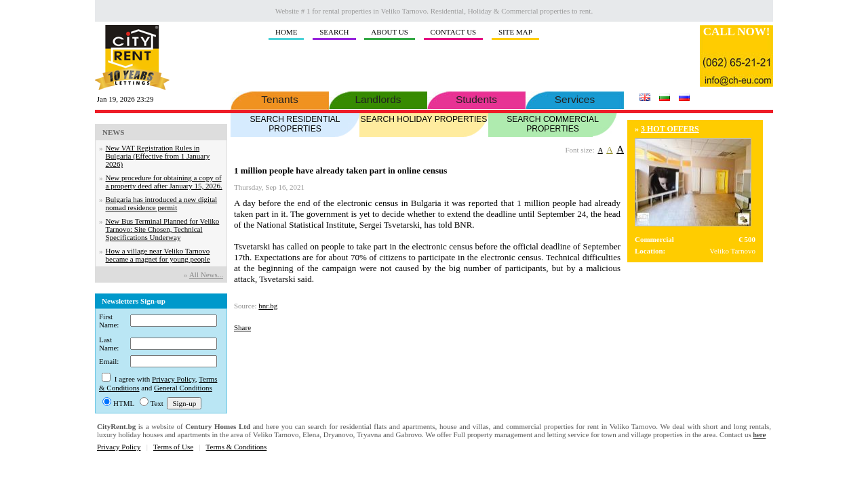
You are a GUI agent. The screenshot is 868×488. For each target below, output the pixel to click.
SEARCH (334, 32)
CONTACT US (454, 32)
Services (575, 98)
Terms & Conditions (237, 447)
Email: (109, 361)
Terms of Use (173, 447)
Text (157, 403)
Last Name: (109, 344)
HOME (286, 32)
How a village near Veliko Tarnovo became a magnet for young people (158, 255)
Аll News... (206, 274)
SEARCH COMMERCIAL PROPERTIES (553, 123)
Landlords (378, 98)
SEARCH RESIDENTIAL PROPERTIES (295, 123)
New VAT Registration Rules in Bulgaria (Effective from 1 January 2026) (158, 156)
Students (476, 98)
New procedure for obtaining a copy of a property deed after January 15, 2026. (164, 182)
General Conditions (183, 388)
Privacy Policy (174, 379)
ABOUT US (390, 32)
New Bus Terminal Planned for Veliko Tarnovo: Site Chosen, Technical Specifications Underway (163, 229)
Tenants (280, 98)
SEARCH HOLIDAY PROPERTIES (424, 119)
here (759, 434)
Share (242, 327)
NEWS (113, 132)
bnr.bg (268, 306)
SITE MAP (515, 32)
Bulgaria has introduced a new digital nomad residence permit (162, 203)
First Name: (109, 321)
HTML (124, 403)
